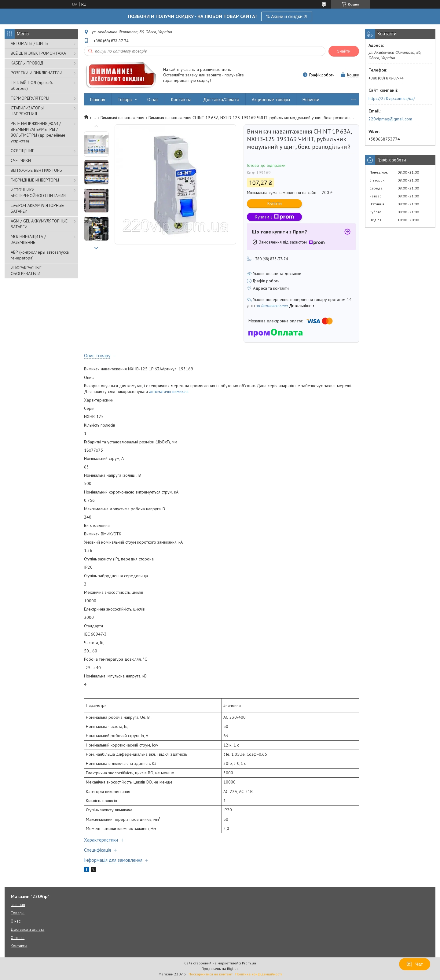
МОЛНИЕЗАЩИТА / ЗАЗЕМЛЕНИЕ (28, 239)
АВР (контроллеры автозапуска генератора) (40, 255)
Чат (415, 964)
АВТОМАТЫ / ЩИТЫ (30, 43)
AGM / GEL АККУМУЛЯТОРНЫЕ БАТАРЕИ (39, 224)
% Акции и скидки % (287, 16)
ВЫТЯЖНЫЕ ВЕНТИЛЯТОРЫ (37, 170)
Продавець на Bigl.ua (220, 969)
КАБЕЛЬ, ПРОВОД (27, 63)
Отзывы (18, 938)
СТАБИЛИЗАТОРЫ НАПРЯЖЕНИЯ (27, 111)
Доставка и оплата (28, 929)
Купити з (274, 217)
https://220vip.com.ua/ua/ (392, 98)
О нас (153, 99)
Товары (125, 99)
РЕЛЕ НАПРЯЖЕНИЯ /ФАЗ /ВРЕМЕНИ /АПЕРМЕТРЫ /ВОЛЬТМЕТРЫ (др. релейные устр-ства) (38, 132)
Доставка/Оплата (221, 99)
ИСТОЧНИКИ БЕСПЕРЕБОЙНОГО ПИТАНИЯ (38, 193)
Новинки (311, 99)
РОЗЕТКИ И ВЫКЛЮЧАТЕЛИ (37, 73)
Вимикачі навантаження (122, 118)
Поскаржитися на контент (211, 974)
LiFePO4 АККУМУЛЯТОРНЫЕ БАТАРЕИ (37, 208)
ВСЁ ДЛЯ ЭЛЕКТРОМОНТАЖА (38, 53)
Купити (275, 203)
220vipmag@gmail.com (390, 119)
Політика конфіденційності (258, 974)
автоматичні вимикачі (169, 391)
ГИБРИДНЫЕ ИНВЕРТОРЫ (35, 180)
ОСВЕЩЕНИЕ (22, 151)
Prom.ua (249, 963)
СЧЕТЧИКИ (21, 160)
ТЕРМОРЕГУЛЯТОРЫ (30, 98)
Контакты (181, 99)
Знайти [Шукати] (344, 51)
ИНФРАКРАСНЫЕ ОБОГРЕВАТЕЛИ (26, 271)
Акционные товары (271, 99)
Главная (98, 99)
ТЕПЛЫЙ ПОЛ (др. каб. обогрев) (32, 85)
